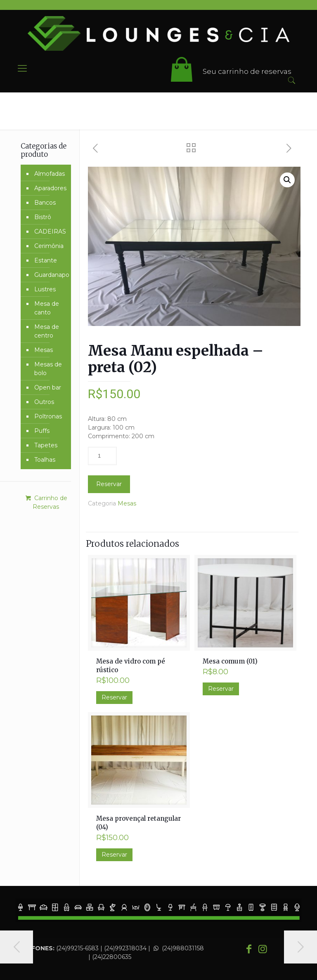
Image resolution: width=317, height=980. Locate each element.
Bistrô (43, 217)
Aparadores (50, 188)
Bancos (45, 203)
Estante (46, 260)
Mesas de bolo (48, 369)
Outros (44, 402)
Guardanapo (51, 275)
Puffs (42, 431)
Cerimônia (49, 246)
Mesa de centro (47, 331)
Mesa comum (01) (230, 661)
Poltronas (48, 416)
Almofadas (50, 174)
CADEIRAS (50, 231)
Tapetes (46, 445)
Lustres (45, 289)
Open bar (48, 387)
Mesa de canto (47, 308)
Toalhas (45, 460)
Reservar (109, 484)
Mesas (127, 503)
